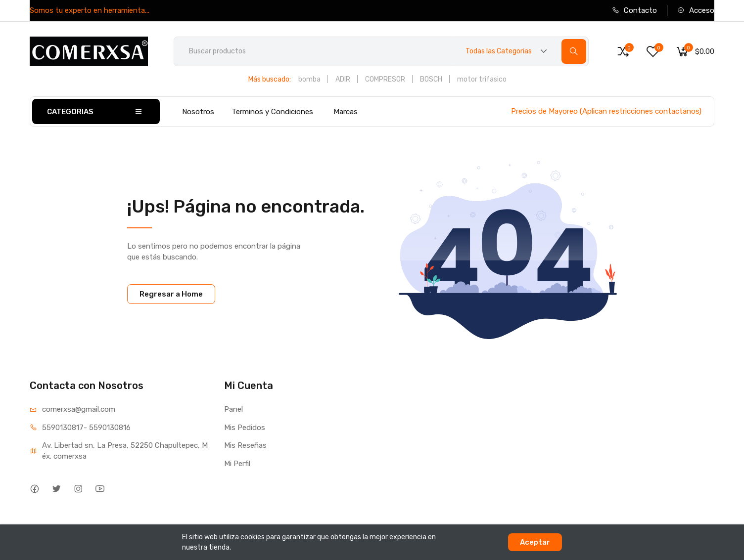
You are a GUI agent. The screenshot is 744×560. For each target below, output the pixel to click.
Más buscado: (270, 79)
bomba (309, 79)
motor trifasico (482, 79)
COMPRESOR (385, 79)
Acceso (696, 10)
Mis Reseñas (245, 445)
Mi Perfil (237, 464)
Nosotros (198, 112)
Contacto (634, 10)
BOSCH (431, 79)
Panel (233, 409)
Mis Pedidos (245, 428)
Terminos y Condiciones (272, 112)
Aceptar (535, 542)
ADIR (343, 79)
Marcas (346, 112)
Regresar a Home (171, 294)
